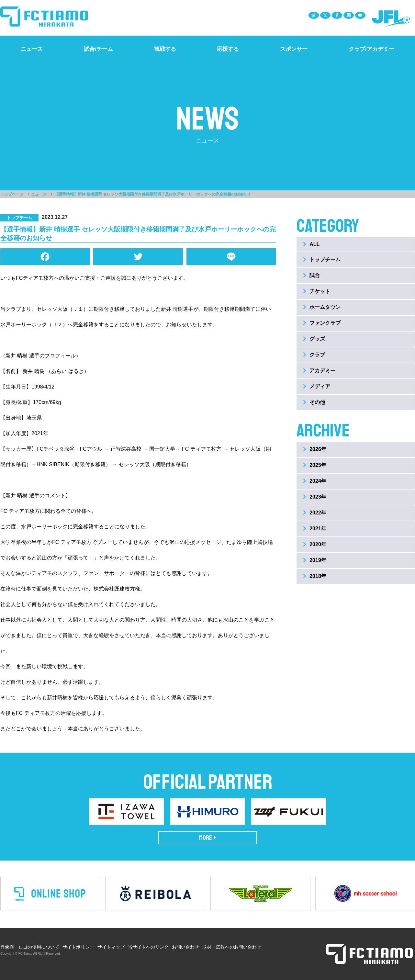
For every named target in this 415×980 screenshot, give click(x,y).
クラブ (314, 355)
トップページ (12, 194)
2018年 (315, 576)
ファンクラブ (322, 323)
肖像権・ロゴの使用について (30, 947)
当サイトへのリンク (148, 947)
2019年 (315, 560)
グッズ (314, 339)
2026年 (315, 449)
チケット (317, 291)
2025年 (315, 465)
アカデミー (319, 371)
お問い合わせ (185, 947)
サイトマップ (111, 947)
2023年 (315, 497)
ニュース (39, 194)
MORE (208, 838)
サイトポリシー (78, 947)
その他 (314, 402)
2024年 (315, 481)
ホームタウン (322, 307)
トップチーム (322, 259)
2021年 (315, 529)
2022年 (315, 513)
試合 (311, 275)
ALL (311, 244)
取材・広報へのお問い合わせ (232, 947)
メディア (317, 386)
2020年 (315, 544)
